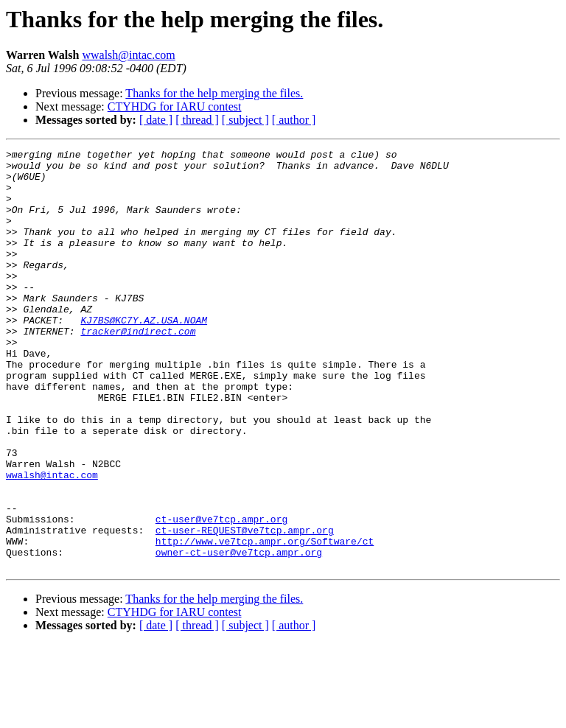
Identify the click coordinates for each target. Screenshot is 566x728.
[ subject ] (245, 120)
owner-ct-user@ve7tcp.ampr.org (239, 634)
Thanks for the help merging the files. (214, 93)
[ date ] (156, 120)
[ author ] (294, 120)
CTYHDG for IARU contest (175, 106)
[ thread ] (197, 120)
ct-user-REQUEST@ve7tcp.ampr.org (245, 607)
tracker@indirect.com (138, 368)
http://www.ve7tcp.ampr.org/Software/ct (265, 620)
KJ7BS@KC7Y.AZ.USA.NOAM (144, 355)
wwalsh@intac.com (128, 55)
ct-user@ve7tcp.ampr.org (221, 594)
